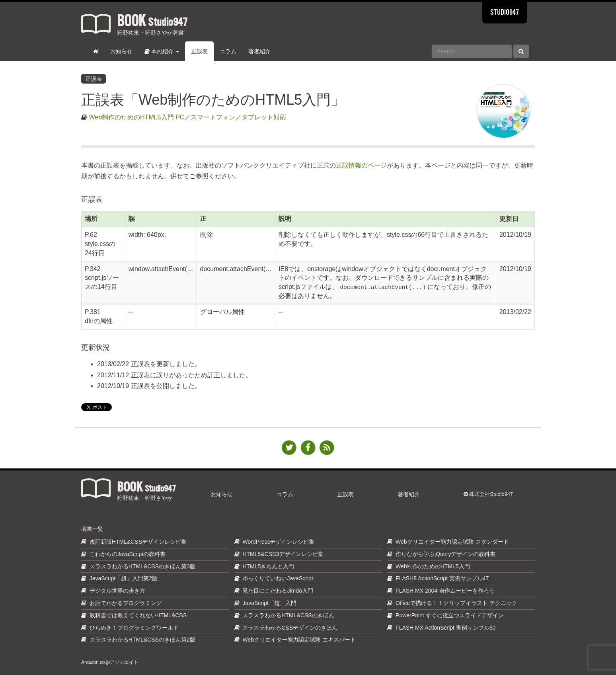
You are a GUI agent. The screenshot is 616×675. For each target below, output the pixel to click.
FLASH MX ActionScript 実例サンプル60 (445, 628)
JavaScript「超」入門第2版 (124, 578)
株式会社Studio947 (488, 494)
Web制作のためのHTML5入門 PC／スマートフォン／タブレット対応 (187, 117)
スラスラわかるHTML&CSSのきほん (288, 615)
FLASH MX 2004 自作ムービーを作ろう (445, 591)
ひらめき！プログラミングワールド (134, 628)
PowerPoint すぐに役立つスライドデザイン (449, 615)
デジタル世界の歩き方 (117, 591)
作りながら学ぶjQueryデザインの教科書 (445, 554)
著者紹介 (259, 51)
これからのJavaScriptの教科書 (128, 554)
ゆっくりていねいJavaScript (278, 578)
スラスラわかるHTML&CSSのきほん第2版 (142, 640)
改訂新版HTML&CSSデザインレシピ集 (138, 542)
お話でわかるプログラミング (126, 603)
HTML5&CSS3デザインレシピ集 (283, 554)
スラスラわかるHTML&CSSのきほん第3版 (142, 566)
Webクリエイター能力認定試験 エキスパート (299, 640)
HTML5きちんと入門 (268, 566)
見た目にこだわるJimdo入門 (278, 591)
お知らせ (121, 51)
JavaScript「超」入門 (269, 603)
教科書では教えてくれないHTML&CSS (138, 615)
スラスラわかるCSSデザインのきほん (290, 628)
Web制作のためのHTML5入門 (433, 566)
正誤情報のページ (361, 165)
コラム (228, 51)
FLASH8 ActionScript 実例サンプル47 (442, 578)
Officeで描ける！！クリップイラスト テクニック (456, 603)
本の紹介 (162, 51)
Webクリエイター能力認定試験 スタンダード (452, 542)
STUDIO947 (505, 13)
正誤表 (199, 51)
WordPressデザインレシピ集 (278, 542)
